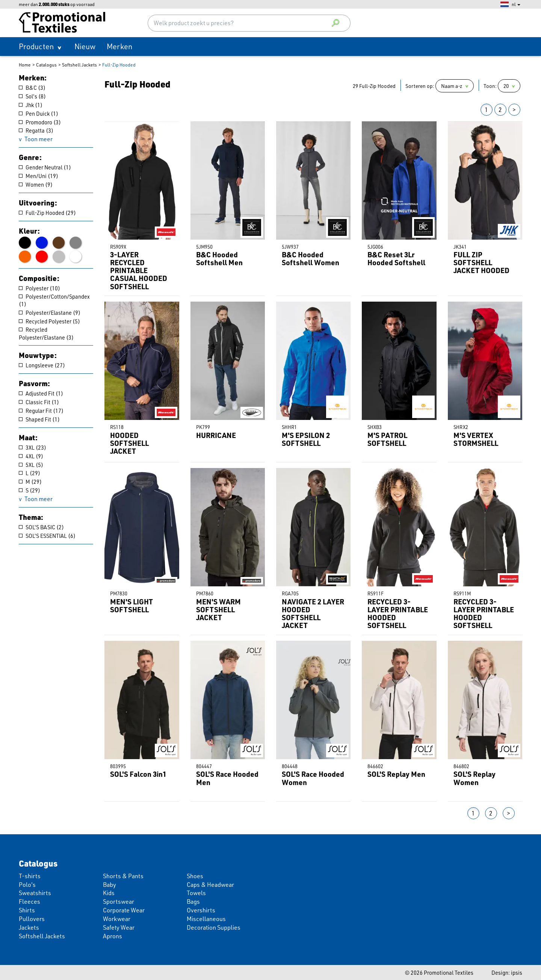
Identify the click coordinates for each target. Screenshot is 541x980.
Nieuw (85, 46)
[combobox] (249, 23)
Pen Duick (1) (39, 113)
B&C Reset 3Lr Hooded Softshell (396, 258)
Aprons (113, 936)
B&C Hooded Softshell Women (311, 258)
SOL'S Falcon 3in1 (138, 774)
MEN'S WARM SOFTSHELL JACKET (218, 609)
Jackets (29, 927)
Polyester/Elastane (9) (50, 313)
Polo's (27, 885)
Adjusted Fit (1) (41, 393)
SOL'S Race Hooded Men (227, 778)
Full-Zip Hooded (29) (47, 213)
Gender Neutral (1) (45, 167)
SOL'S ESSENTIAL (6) (47, 536)
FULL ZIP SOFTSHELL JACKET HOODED (481, 262)
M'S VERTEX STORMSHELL (476, 439)
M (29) (30, 482)
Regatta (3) (36, 130)
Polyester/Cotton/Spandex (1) (54, 300)
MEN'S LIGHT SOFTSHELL (131, 606)
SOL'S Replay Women (475, 778)
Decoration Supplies (214, 927)
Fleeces (29, 901)
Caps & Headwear (210, 885)
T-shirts (30, 876)
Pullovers (32, 919)
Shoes (195, 876)
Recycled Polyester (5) (49, 321)
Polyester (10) (39, 288)
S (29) (29, 490)
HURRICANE (216, 435)
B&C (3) (32, 88)
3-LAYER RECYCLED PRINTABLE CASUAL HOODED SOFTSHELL (139, 270)
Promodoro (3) (40, 122)
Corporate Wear (124, 910)
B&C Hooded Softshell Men (219, 258)
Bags (193, 901)
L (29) (29, 473)
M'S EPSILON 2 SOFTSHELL (306, 439)
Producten (36, 46)
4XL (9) (31, 456)
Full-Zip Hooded (119, 65)
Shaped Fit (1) (39, 419)
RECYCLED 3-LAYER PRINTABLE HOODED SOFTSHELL (398, 614)
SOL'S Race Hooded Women (313, 778)
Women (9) (36, 184)
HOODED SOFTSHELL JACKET (129, 443)
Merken (119, 46)
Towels (196, 893)
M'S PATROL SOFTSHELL (387, 439)
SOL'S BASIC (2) (41, 527)
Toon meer (39, 139)
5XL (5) (31, 465)
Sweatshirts (35, 893)
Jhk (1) (31, 105)
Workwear (117, 919)
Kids (109, 893)
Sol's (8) (32, 96)
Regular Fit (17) (41, 411)
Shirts (27, 910)
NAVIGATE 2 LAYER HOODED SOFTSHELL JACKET (313, 614)
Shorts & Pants (123, 876)
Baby (110, 885)
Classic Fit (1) (39, 402)
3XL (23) (32, 447)
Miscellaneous (206, 919)
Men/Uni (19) (39, 176)
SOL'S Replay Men (396, 774)
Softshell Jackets (79, 65)
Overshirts (201, 910)
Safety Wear (119, 927)
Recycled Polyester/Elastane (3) (46, 333)
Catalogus (46, 65)
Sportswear (119, 901)
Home (25, 65)
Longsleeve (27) (42, 365)
